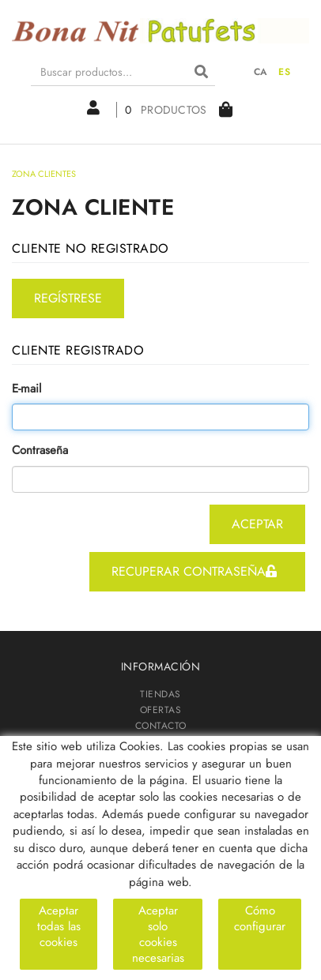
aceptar (257, 524)
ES (284, 72)
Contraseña (40, 451)
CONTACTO (161, 726)
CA (261, 72)
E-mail (26, 389)
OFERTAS (161, 710)
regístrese (68, 298)
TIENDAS (160, 694)
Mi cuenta (93, 109)
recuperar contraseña (194, 571)
